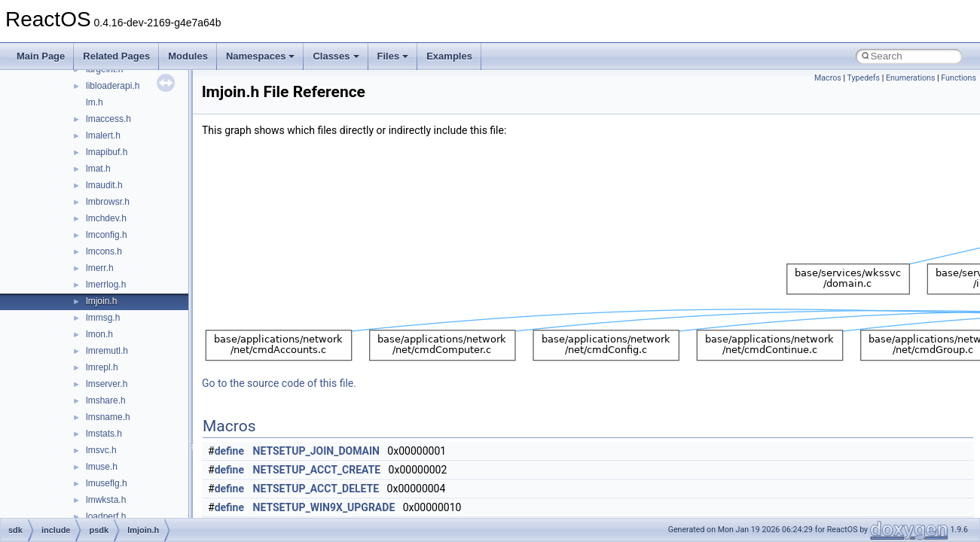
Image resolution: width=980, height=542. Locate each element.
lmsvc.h (101, 450)
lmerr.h (100, 268)
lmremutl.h (107, 351)
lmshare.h (106, 400)
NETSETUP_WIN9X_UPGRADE (324, 507)
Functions (959, 78)
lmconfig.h (107, 235)
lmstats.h (104, 434)
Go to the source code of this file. (279, 383)
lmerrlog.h (106, 285)
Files (393, 56)
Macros (828, 78)
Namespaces (261, 56)
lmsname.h (108, 417)
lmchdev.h (106, 218)
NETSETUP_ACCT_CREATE (317, 470)
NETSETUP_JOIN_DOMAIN (316, 451)
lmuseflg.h (107, 483)
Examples (449, 56)
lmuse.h (102, 467)
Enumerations (911, 78)
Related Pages (116, 56)
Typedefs (863, 78)
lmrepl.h (102, 367)
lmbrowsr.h (108, 202)
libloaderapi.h (113, 86)
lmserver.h (107, 384)
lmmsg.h (103, 318)
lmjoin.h (101, 301)
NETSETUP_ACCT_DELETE (316, 489)
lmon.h (99, 334)
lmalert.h (103, 135)
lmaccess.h (108, 119)
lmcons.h (104, 251)
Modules (188, 56)
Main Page (41, 56)
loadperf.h (106, 516)
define (229, 451)
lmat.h (98, 169)
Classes (336, 56)
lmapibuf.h (107, 152)
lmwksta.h (106, 500)
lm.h (95, 102)
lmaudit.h (104, 185)
